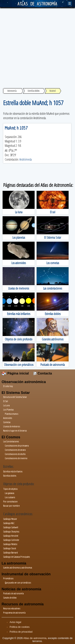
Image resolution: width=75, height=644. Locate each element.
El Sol (6, 401)
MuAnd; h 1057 (16, 128)
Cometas (7, 422)
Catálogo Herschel (11, 536)
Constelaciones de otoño (15, 454)
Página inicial (15, 373)
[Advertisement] (37, 47)
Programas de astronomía (14, 613)
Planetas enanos (11, 414)
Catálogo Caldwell (11, 527)
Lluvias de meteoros (12, 426)
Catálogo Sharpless (11, 532)
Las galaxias (9, 493)
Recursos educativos (12, 608)
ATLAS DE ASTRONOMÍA (38, 4)
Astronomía (12, 91)
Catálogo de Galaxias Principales (16, 557)
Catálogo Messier (10, 519)
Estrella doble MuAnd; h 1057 (33, 103)
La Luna (6, 405)
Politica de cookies (19, 627)
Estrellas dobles (10, 476)
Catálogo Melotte (10, 544)
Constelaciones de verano (15, 450)
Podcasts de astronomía (13, 593)
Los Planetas (8, 410)
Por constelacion (10, 502)
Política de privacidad (21, 632)
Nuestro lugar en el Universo (15, 431)
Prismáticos (8, 578)
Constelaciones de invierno (16, 458)
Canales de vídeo (10, 598)
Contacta (43, 373)
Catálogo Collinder (11, 540)
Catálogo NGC (9, 523)
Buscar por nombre (11, 506)
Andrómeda (26, 159)
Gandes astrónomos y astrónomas (18, 568)
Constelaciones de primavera (17, 446)
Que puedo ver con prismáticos (18, 583)
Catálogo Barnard (10, 553)
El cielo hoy (8, 386)
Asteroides (8, 418)
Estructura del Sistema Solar (15, 397)
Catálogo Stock (10, 548)
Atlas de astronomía (35, 638)
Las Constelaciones (11, 441)
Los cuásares (10, 497)
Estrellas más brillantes (13, 471)
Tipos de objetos (10, 489)
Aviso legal (15, 622)
